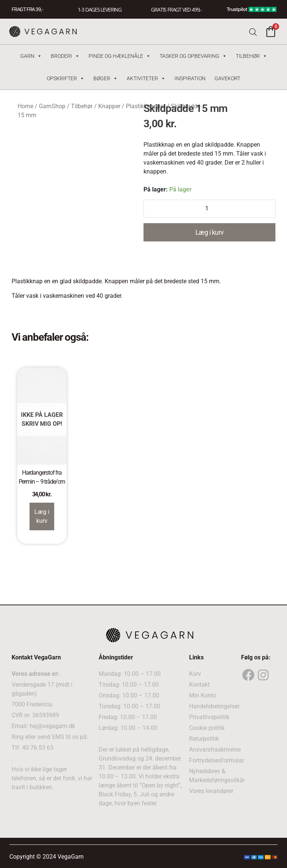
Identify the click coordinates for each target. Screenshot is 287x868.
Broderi (65, 56)
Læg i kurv (210, 232)
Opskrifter (66, 78)
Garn (31, 56)
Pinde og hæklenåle (120, 56)
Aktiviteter (146, 78)
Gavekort (227, 78)
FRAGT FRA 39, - (27, 9)
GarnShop (52, 106)
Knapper (109, 106)
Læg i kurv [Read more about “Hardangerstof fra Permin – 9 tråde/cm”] (42, 516)
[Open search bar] (253, 32)
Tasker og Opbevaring (193, 56)
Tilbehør (251, 56)
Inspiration (190, 78)
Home (25, 106)
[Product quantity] (209, 209)
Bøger (106, 78)
